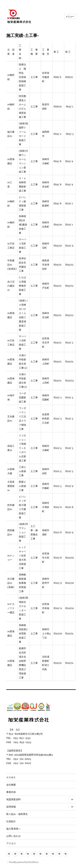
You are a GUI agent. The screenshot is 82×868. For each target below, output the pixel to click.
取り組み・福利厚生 (17, 814)
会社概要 (11, 785)
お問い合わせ (13, 836)
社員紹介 (11, 821)
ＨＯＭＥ (11, 777)
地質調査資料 (13, 799)
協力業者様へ (13, 829)
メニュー (70, 16)
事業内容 (11, 792)
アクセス (11, 843)
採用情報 (11, 807)
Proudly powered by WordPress (24, 862)
